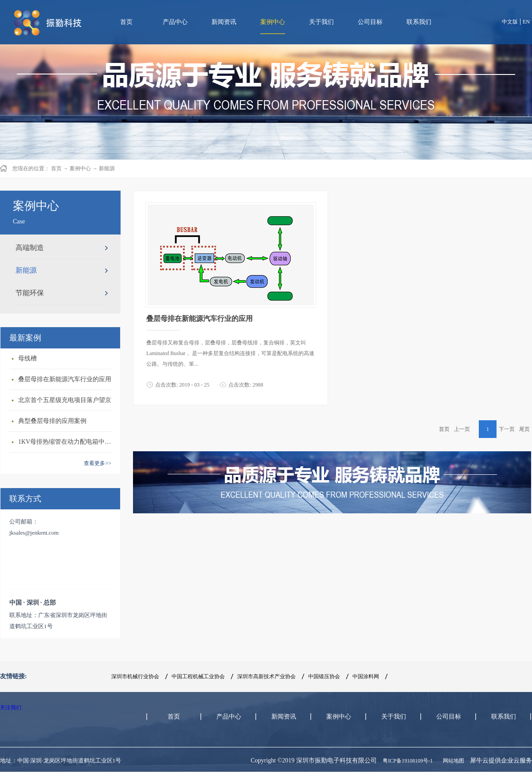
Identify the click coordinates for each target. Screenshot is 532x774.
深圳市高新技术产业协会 (266, 676)
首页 (126, 22)
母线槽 (27, 358)
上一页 (462, 429)
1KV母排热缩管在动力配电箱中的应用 (67, 442)
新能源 (107, 168)
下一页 (507, 429)
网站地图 (452, 761)
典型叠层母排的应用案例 (52, 421)
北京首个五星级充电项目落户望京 (65, 400)
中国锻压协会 (324, 676)
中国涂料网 (366, 676)
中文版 (510, 22)
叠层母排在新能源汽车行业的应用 (65, 379)
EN (526, 22)
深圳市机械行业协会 (135, 676)
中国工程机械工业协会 (198, 676)
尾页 (524, 429)
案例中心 (80, 168)
